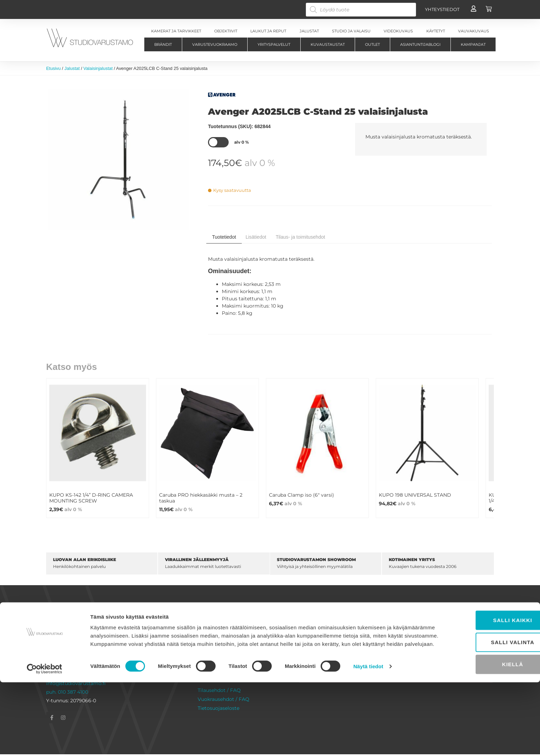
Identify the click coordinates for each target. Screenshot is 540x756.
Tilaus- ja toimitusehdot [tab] (300, 237)
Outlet (372, 44)
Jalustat (72, 68)
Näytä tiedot (368, 742)
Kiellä (482, 732)
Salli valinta (482, 710)
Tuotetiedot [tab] (224, 237)
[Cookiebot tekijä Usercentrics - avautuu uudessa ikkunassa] (45, 743)
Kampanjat (473, 44)
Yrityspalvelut (274, 44)
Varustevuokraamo (215, 44)
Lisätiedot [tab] (256, 237)
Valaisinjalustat (98, 68)
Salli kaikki (482, 688)
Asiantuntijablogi (420, 44)
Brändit (163, 44)
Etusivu (53, 68)
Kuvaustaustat (328, 44)
